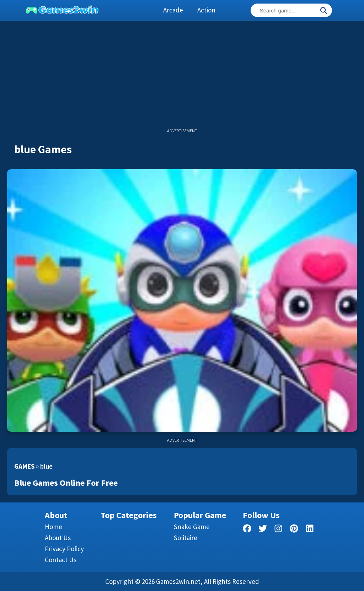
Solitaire (186, 538)
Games (24, 466)
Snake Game (192, 527)
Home (53, 527)
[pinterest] (294, 530)
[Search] (323, 11)
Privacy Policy (64, 549)
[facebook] (247, 530)
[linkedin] (310, 530)
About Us (58, 538)
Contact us (61, 560)
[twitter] (263, 530)
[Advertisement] (182, 78)
